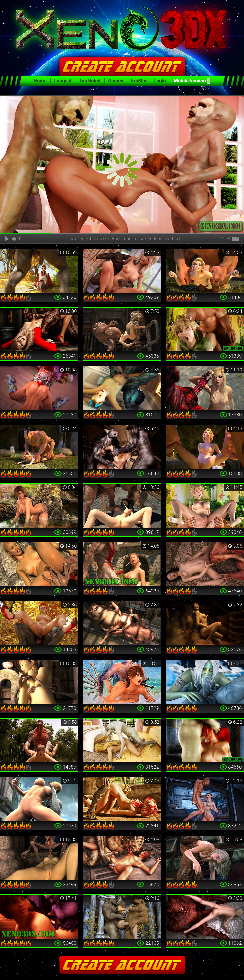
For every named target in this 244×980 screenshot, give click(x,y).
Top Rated (90, 81)
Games (116, 81)
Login (160, 81)
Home (40, 81)
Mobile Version (190, 81)
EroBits (139, 81)
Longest (63, 81)
